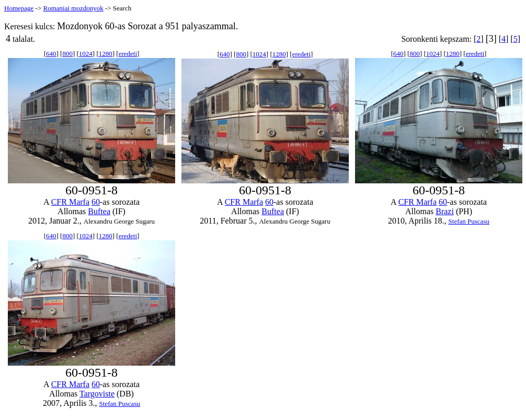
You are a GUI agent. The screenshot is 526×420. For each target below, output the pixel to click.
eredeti (128, 54)
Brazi (445, 211)
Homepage (19, 8)
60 (96, 202)
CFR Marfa (70, 202)
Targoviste (97, 394)
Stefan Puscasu (469, 221)
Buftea (99, 211)
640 (51, 54)
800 (67, 54)
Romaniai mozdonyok (73, 8)
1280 (106, 54)
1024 (86, 54)
